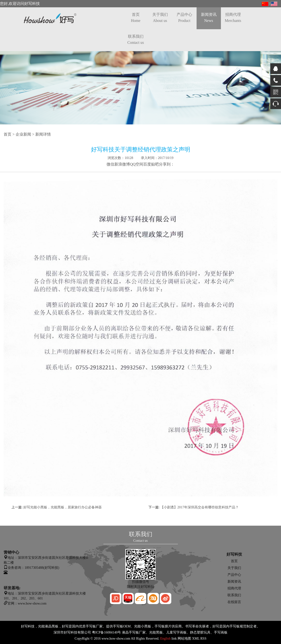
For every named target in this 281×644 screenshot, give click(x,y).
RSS (204, 639)
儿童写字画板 (176, 632)
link (174, 639)
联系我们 (136, 39)
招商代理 (233, 18)
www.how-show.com (116, 639)
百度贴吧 (151, 164)
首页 (136, 18)
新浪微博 (122, 164)
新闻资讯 (209, 18)
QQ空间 (137, 164)
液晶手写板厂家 (134, 632)
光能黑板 (156, 632)
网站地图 (184, 639)
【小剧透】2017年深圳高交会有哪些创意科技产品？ (199, 507)
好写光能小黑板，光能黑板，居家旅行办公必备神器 (63, 507)
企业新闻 (23, 134)
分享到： (167, 164)
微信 (110, 164)
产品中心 (184, 18)
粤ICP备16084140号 (107, 632)
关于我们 (160, 18)
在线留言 (234, 602)
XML (196, 639)
